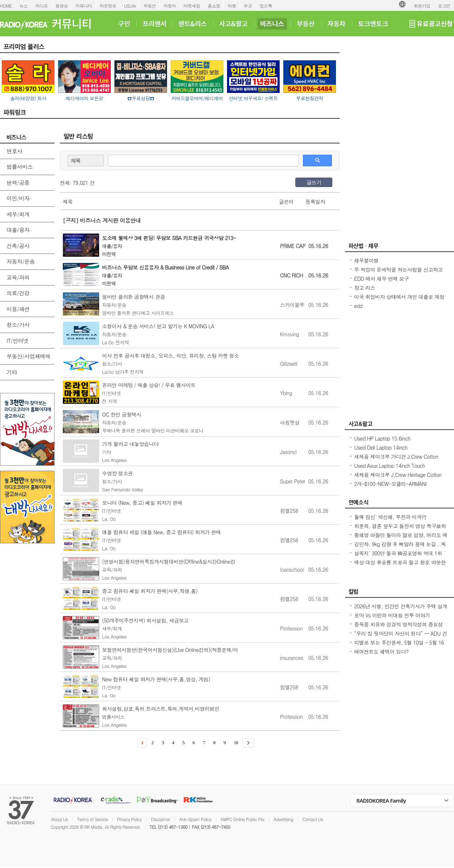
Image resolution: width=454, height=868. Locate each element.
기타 (12, 372)
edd (358, 306)
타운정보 (108, 6)
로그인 (444, 6)
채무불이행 (366, 260)
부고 (248, 6)
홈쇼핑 (214, 6)
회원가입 (422, 6)
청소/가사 (18, 325)
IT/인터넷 (17, 340)
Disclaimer (161, 819)
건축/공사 (18, 246)
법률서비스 (20, 167)
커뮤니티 (84, 6)
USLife (130, 6)
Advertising (283, 819)
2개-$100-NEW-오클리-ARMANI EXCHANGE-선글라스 (390, 487)
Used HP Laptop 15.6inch (382, 438)
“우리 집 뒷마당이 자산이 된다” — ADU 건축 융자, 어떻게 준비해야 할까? (401, 637)
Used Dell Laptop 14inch (381, 447)
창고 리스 (365, 288)
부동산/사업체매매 (29, 356)
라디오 (41, 6)
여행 (232, 6)
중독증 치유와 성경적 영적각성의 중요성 (398, 624)
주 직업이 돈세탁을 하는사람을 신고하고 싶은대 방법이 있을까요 (398, 273)
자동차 (170, 6)
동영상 (62, 6)
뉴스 (24, 6)
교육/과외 (18, 277)
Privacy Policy (129, 819)
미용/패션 (18, 309)
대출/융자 (18, 230)
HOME (6, 6)
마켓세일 (192, 6)
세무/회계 (18, 214)
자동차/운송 (21, 261)
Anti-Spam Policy (195, 819)
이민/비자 (18, 198)
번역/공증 (18, 182)
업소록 (266, 6)
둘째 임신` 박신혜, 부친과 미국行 (390, 517)
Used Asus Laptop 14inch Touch (390, 466)
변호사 (14, 151)
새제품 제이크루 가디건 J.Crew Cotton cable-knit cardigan (396, 460)
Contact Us (313, 819)
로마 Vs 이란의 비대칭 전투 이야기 (392, 615)
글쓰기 (314, 182)
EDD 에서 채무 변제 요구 (382, 279)
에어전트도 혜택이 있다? (381, 652)
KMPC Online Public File (242, 819)
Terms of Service (92, 819)
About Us (59, 819)
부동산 (150, 6)
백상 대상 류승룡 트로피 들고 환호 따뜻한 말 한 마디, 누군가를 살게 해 (400, 566)
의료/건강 (18, 293)
